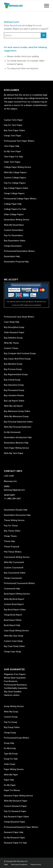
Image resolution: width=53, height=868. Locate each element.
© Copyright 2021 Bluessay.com (16, 861)
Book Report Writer (13, 620)
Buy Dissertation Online (15, 241)
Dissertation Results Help (16, 510)
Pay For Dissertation (13, 235)
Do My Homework (12, 432)
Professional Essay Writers (17, 738)
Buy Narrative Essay (13, 364)
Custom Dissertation (14, 230)
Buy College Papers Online (16, 188)
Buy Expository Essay (14, 385)
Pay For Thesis (11, 526)
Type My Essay (11, 754)
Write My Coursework (14, 562)
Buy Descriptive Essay (14, 327)
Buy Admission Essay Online (17, 411)
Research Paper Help (14, 832)
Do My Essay (10, 748)
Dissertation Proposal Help (16, 262)
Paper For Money (12, 790)
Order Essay (10, 764)
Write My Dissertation (14, 225)
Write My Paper (11, 775)
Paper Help (9, 780)
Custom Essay (11, 717)
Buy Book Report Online (15, 610)
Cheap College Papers (14, 193)
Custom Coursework (14, 568)
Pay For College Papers (15, 183)
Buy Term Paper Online (14, 130)
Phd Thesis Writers (13, 552)
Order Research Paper (14, 332)
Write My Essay (11, 712)
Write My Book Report (14, 599)
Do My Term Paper (13, 151)
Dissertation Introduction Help (18, 437)
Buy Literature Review (14, 395)
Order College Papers (14, 214)
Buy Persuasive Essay (14, 390)
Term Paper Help (12, 146)
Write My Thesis (11, 343)
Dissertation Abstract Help (16, 443)
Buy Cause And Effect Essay (17, 359)
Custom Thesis (11, 348)
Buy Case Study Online (14, 646)
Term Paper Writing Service (16, 448)
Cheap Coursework (13, 578)
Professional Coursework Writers (19, 583)
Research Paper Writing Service (18, 796)
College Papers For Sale (15, 209)
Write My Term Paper (14, 453)
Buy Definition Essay (13, 338)
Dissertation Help (12, 256)
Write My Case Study (14, 636)
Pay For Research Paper (15, 811)
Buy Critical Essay (12, 380)
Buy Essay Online (12, 727)
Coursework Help (12, 589)
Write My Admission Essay (16, 416)
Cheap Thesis (10, 536)
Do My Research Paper (14, 838)
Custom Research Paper (15, 806)
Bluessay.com (10, 481)
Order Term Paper (12, 162)
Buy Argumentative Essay (16, 374)
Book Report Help (12, 625)
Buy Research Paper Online (16, 817)
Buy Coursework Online (15, 573)
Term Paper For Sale (13, 157)
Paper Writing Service (14, 769)
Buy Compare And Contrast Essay (20, 353)
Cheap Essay (10, 733)
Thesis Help (9, 541)
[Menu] (45, 6)
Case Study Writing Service (16, 631)
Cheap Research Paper (15, 822)
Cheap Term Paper (13, 136)
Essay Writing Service (14, 706)
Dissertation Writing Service (17, 220)
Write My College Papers (15, 172)
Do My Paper (10, 785)
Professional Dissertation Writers (19, 251)
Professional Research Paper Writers (21, 827)
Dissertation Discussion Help (17, 515)
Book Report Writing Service (17, 594)
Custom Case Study (13, 641)
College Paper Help (13, 204)
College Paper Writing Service (18, 167)
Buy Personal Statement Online (18, 422)
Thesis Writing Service (14, 520)
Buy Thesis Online (12, 531)
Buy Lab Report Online (14, 401)
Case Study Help (12, 322)
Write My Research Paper (16, 801)
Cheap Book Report (13, 615)
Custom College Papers (15, 178)
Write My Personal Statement (18, 427)
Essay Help (9, 743)
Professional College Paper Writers (20, 199)
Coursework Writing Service (17, 557)
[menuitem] (6, 865)
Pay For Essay (11, 722)
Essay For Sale (11, 759)
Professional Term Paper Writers (19, 141)
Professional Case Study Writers (19, 317)
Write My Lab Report (13, 406)
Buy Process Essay (13, 369)
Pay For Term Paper (13, 125)
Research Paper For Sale (15, 843)
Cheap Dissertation (13, 246)
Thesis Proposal (12, 547)
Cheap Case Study (13, 652)
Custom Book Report (14, 604)
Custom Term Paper (13, 120)
